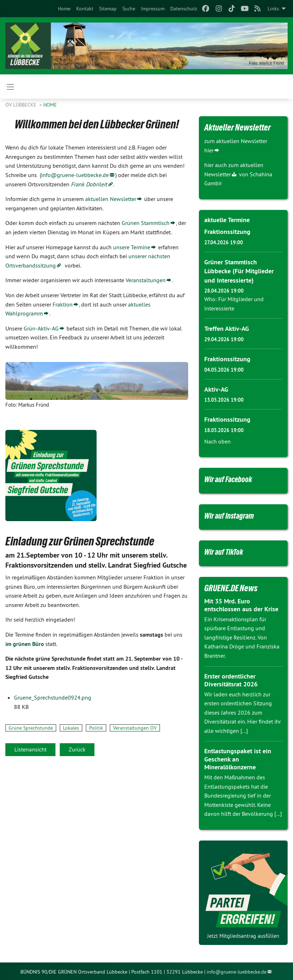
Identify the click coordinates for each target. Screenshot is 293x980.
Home (64, 9)
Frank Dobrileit (89, 184)
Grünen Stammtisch (146, 223)
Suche (129, 9)
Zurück (77, 749)
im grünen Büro (25, 644)
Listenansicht (30, 749)
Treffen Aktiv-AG (227, 328)
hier (209, 150)
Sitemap (108, 9)
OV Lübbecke (22, 105)
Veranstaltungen (146, 280)
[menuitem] (64, 9)
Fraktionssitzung (227, 232)
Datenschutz (184, 9)
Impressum (153, 9)
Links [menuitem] (273, 9)
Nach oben (218, 440)
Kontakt (85, 9)
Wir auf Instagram (232, 514)
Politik (96, 728)
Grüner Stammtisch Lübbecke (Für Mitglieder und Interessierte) (239, 271)
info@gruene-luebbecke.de (75, 175)
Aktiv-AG (216, 388)
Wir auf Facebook (231, 478)
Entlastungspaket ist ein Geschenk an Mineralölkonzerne (238, 758)
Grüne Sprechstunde (31, 728)
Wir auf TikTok (227, 551)
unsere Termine (132, 247)
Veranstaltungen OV (135, 728)
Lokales (71, 728)
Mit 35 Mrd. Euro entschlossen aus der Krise (241, 604)
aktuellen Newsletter (111, 199)
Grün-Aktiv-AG (41, 328)
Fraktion (63, 304)
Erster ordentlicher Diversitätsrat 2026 (231, 679)
